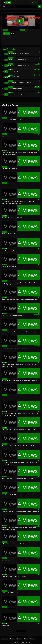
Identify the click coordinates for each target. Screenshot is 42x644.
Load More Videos (21, 631)
